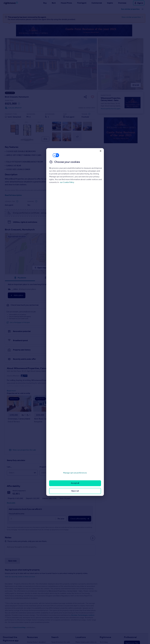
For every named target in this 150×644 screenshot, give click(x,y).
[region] (75, 322)
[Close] (101, 151)
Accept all (75, 483)
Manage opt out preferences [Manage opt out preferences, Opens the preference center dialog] (75, 473)
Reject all (75, 491)
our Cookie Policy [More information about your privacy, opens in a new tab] (67, 182)
